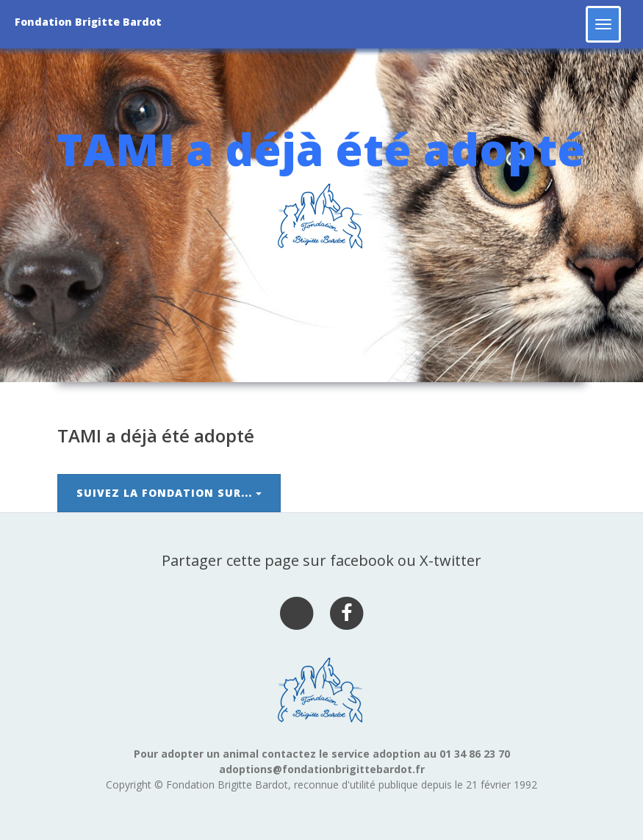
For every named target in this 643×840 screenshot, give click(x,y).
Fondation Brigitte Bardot (88, 22)
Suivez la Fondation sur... (169, 493)
